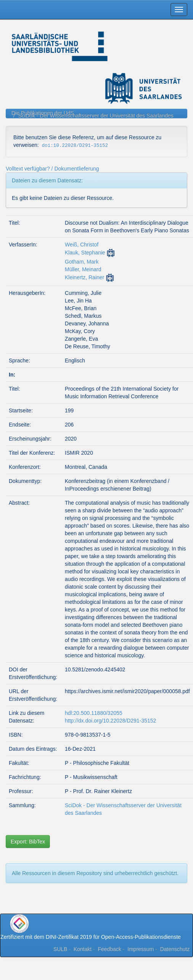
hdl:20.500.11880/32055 (93, 713)
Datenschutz (175, 949)
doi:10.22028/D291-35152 (75, 146)
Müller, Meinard (83, 269)
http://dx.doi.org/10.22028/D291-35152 (110, 721)
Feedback (109, 949)
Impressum (141, 949)
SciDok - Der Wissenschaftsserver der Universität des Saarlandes (96, 116)
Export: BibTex (28, 842)
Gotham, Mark (82, 262)
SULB (60, 949)
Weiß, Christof (81, 245)
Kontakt (82, 949)
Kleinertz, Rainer (85, 277)
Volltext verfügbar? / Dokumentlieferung (52, 169)
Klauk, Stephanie (85, 253)
